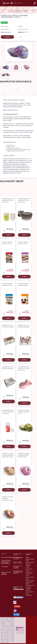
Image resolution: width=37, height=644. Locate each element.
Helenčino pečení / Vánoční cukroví (8, 243)
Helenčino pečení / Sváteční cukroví (23, 243)
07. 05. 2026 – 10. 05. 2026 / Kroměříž (18, 567)
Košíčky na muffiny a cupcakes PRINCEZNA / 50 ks (8, 499)
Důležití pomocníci (14, 10)
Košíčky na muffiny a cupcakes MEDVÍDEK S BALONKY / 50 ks (8, 455)
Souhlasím (20, 633)
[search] (35, 4)
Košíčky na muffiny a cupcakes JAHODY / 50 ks (24, 412)
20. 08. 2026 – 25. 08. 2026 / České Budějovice (18, 572)
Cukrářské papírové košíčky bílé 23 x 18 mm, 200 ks (8, 412)
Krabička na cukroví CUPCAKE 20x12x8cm (8, 326)
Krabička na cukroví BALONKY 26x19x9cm (24, 326)
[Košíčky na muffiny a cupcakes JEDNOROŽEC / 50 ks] (18, 43)
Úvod (3, 10)
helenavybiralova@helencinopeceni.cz (12, 557)
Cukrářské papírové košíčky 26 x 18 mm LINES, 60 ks (24, 200)
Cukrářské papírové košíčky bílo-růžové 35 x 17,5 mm (24, 369)
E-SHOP (4, 3)
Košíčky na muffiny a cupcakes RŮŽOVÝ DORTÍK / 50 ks (24, 455)
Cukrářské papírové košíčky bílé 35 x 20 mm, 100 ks (8, 200)
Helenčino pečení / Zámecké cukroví (8, 284)
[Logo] (16, 3)
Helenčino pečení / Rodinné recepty (23, 284)
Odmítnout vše (19, 629)
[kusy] (17, 37)
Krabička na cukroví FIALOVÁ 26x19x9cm (8, 368)
